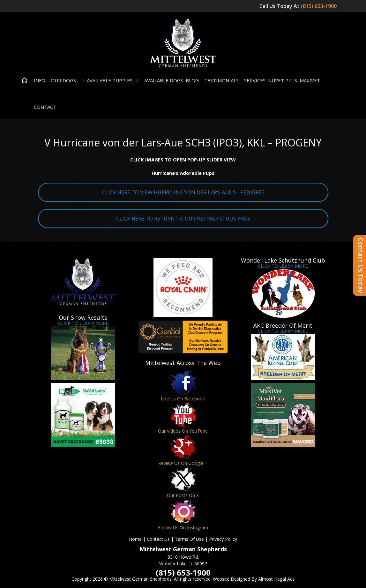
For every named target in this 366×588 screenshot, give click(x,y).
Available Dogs (162, 80)
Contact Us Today (361, 265)
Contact (44, 107)
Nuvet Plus (283, 80)
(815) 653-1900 (319, 6)
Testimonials (220, 80)
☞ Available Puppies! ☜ (109, 80)
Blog (192, 80)
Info (38, 80)
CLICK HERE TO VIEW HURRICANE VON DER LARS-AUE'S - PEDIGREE (183, 192)
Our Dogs (62, 80)
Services (253, 80)
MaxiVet (310, 80)
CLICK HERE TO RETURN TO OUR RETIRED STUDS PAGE (183, 219)
